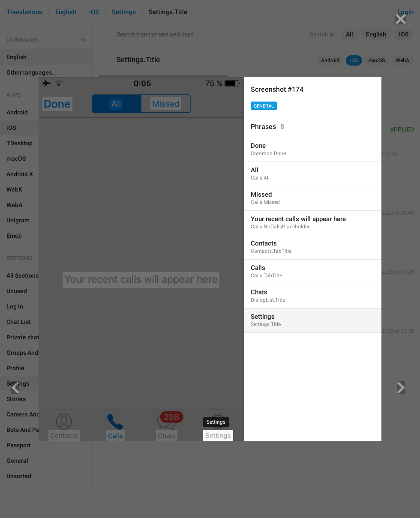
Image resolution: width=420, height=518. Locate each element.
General (264, 106)
